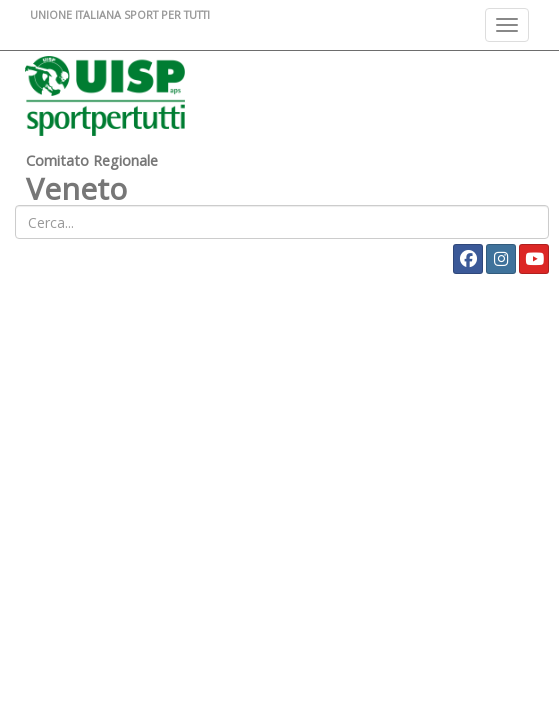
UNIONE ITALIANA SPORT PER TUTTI (120, 14)
